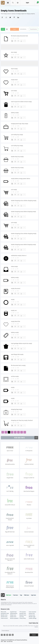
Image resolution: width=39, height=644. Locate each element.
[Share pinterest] (14, 17)
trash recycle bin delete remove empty (21, 102)
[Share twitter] (10, 17)
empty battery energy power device (21, 179)
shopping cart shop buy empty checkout (22, 420)
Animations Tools (5, 613)
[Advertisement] (20, 22)
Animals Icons (23, 613)
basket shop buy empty (17, 157)
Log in (27, 3)
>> (25, 432)
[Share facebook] (2, 17)
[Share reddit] (6, 17)
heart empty (14, 69)
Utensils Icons (4, 617)
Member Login (32, 617)
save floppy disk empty (17, 354)
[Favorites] (18, 41)
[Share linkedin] (18, 17)
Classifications (33, 29)
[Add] (12, 41)
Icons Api (22, 617)
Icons (14, 29)
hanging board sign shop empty (20, 124)
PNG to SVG (3, 612)
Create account (4, 618)
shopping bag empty (17, 409)
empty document (16, 289)
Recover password (14, 618)
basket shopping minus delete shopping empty (24, 201)
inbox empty (14, 267)
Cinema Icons (32, 615)
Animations (23, 29)
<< (3, 432)
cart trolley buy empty (17, 135)
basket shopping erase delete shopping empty (23, 212)
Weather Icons (4, 615)
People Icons (13, 615)
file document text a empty (18, 365)
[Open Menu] (18, 3)
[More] (24, 41)
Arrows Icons (32, 613)
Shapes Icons (13, 617)
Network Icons (23, 615)
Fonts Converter (32, 612)
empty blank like (16, 321)
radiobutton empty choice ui (19, 256)
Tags (21, 595)
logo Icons (34, 595)
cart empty (14, 91)
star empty (14, 52)
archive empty (15, 376)
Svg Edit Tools (13, 612)
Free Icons (16, 595)
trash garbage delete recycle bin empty (21, 343)
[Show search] (13, 3)
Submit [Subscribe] (34, 635)
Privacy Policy (23, 618)
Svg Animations (14, 613)
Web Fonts (9, 595)
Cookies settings (33, 618)
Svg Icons (3, 3)
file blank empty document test (19, 36)
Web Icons (27, 595)
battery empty (15, 113)
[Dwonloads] (21, 41)
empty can (14, 311)
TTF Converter (23, 612)
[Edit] (15, 41)
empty (13, 300)
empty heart (14, 80)
